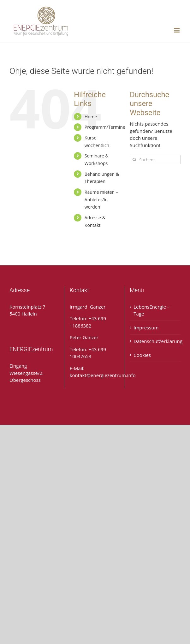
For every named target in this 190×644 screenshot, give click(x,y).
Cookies (142, 355)
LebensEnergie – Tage (151, 310)
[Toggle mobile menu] (177, 30)
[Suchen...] (155, 160)
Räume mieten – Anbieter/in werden (101, 200)
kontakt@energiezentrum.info (103, 375)
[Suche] (134, 160)
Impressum (146, 328)
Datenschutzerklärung (155, 341)
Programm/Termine (105, 127)
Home (91, 117)
